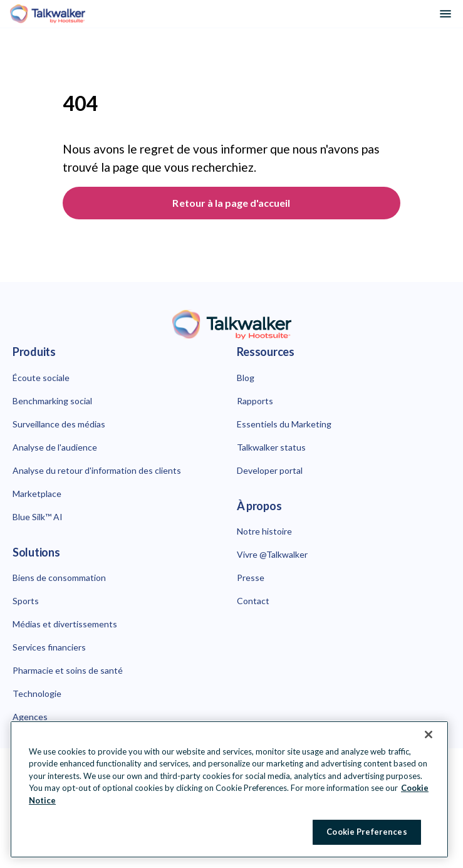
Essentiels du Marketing (284, 424)
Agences (30, 717)
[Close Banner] (429, 735)
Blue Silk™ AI (38, 517)
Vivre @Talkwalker (272, 554)
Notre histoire (264, 531)
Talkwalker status (271, 447)
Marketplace (37, 494)
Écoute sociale (41, 378)
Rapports (255, 401)
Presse (251, 578)
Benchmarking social (52, 401)
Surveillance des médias (59, 424)
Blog (246, 378)
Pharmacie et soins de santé (68, 670)
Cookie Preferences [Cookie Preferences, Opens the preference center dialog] (367, 832)
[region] (229, 789)
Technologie (37, 693)
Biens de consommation (59, 578)
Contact (253, 601)
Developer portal (270, 470)
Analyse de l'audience (55, 447)
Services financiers (49, 647)
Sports (26, 601)
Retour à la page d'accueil (231, 203)
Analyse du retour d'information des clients (97, 470)
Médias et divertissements (65, 624)
